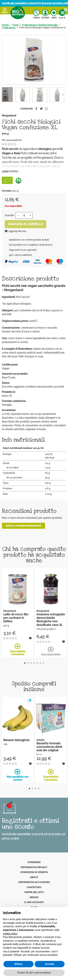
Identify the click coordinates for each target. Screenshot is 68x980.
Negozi (34, 897)
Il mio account (34, 902)
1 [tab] (25, 663)
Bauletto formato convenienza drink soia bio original (49, 747)
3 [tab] (31, 663)
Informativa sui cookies (34, 882)
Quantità (9, 215)
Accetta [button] (50, 964)
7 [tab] (43, 663)
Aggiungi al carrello (25, 224)
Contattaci (34, 887)
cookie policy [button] (10, 934)
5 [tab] (37, 663)
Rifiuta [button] (18, 964)
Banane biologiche (16, 740)
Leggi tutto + (10, 171)
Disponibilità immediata (18, 650)
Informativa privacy (34, 867)
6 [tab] (40, 663)
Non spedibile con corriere (17, 775)
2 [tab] (28, 663)
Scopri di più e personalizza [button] (34, 973)
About (34, 877)
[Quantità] (24, 215)
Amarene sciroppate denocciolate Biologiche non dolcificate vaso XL (51, 620)
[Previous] (63, 94)
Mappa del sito (34, 892)
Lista (54, 14)
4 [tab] (34, 663)
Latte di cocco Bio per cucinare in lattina (16, 618)
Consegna (34, 862)
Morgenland (9, 116)
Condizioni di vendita (34, 872)
